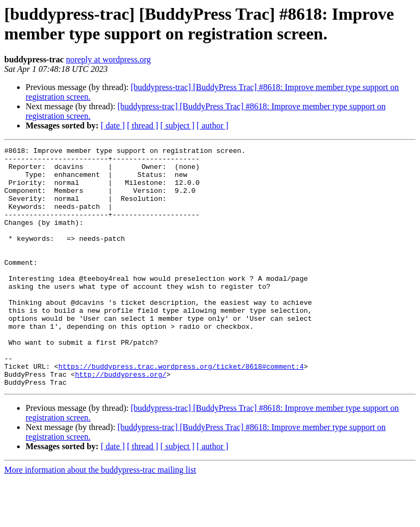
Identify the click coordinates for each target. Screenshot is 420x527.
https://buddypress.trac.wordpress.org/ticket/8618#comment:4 (181, 411)
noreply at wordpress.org (108, 59)
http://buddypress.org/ (121, 420)
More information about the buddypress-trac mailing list (100, 518)
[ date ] (113, 125)
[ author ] (213, 125)
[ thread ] (143, 125)
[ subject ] (177, 125)
